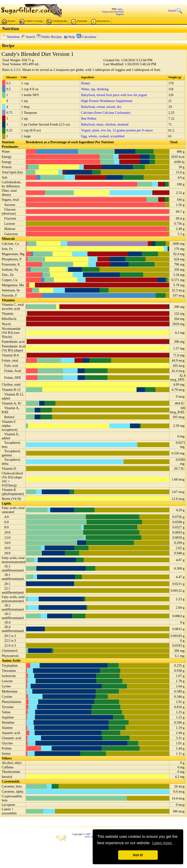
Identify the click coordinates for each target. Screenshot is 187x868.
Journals (79, 22)
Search (28, 37)
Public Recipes (49, 37)
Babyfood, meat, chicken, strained (105, 124)
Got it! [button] (138, 855)
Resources (100, 22)
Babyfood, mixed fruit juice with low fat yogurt (114, 95)
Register (120, 14)
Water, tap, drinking (95, 89)
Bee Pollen (89, 118)
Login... (120, 9)
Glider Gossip (31, 22)
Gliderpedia (57, 22)
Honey (86, 83)
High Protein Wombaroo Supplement (107, 101)
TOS (87, 837)
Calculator (87, 37)
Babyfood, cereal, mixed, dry (101, 107)
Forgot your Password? (113, 12)
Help (69, 37)
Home (9, 22)
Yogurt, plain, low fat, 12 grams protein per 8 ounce (117, 130)
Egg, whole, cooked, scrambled (103, 136)
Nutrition (11, 37)
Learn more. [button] (162, 843)
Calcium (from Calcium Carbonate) (106, 113)
